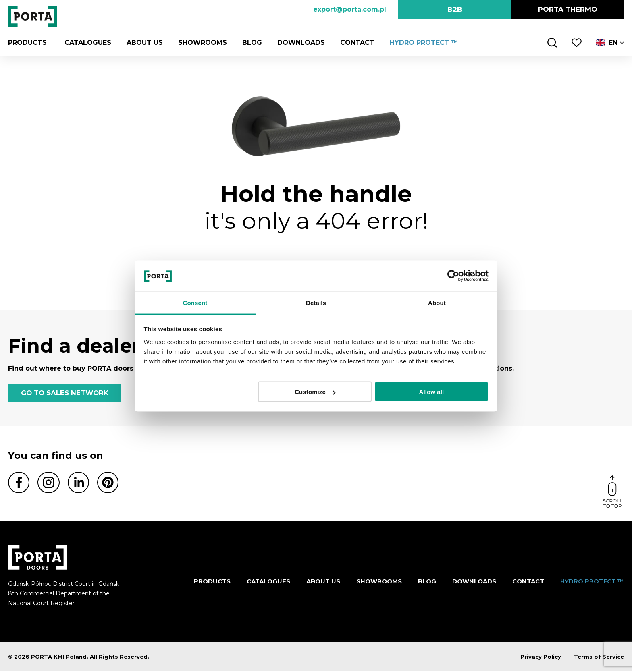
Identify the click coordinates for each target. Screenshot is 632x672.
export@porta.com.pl (350, 9)
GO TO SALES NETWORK (64, 393)
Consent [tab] (195, 302)
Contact (355, 43)
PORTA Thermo (568, 9)
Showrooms (200, 43)
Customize (315, 392)
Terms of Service (599, 657)
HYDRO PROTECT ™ (422, 43)
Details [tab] (316, 302)
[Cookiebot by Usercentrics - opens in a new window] (453, 276)
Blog (250, 43)
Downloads (299, 43)
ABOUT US (142, 43)
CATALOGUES (85, 43)
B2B (455, 9)
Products (27, 43)
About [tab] (437, 302)
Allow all (432, 392)
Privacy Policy (541, 657)
